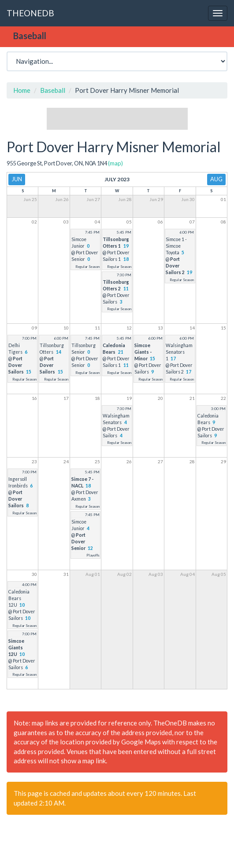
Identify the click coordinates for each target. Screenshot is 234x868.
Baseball (53, 90)
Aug (216, 179)
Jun (17, 179)
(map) (115, 163)
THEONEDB (30, 13)
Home (22, 90)
